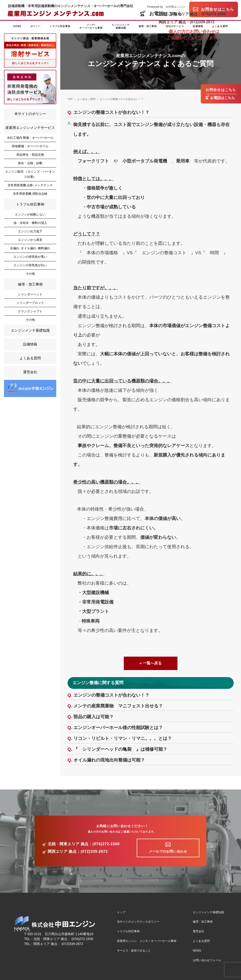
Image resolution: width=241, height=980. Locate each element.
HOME (17, 26)
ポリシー (36, 26)
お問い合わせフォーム (207, 960)
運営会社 (30, 372)
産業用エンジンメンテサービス (30, 128)
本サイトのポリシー (30, 114)
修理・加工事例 (148, 26)
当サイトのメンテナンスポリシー (138, 922)
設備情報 (198, 26)
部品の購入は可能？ (94, 717)
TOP (70, 99)
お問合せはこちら (221, 90)
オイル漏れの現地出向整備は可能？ (109, 760)
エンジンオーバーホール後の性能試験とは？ (118, 728)
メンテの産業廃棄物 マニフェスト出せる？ (118, 706)
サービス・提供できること (134, 951)
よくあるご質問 (86, 99)
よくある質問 (220, 26)
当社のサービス (175, 26)
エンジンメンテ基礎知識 (121, 26)
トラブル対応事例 (60, 26)
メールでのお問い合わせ (168, 851)
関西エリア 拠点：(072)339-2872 (78, 852)
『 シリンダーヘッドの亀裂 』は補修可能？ (120, 749)
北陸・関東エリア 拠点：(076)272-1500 (84, 844)
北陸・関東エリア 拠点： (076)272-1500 (63, 939)
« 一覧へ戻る (151, 663)
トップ (121, 912)
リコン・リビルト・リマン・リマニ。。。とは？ (123, 738)
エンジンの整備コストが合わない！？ (122, 99)
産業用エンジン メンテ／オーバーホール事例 (147, 941)
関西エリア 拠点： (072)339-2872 (58, 944)
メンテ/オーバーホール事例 (91, 26)
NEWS (197, 951)
